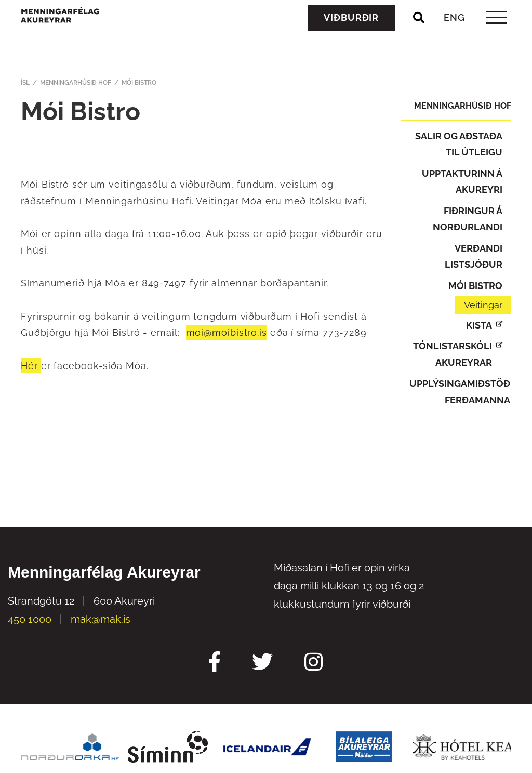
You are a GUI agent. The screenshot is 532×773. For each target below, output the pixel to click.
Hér (31, 366)
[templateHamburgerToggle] (496, 41)
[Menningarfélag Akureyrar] (91, 37)
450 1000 (30, 619)
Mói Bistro (139, 83)
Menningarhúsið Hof (76, 83)
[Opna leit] (419, 41)
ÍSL (25, 83)
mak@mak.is (101, 619)
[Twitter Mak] (262, 663)
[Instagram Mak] (314, 663)
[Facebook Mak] (215, 663)
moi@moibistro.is (227, 332)
